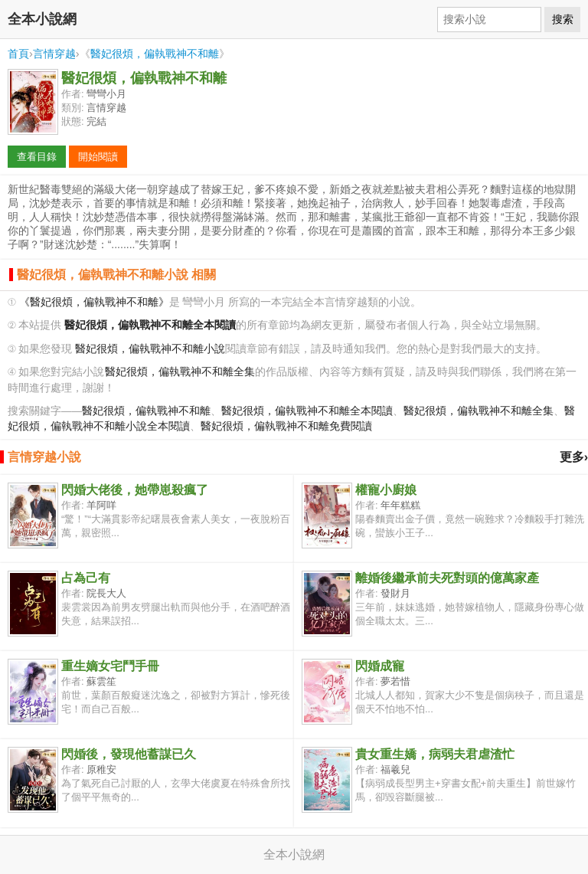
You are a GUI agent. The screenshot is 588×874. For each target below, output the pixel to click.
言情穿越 (54, 54)
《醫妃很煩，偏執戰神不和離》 (94, 302)
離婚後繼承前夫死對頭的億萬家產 (447, 578)
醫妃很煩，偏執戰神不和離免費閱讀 (286, 426)
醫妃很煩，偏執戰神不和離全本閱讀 (307, 411)
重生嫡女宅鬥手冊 (110, 666)
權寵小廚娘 (386, 490)
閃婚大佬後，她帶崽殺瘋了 (135, 490)
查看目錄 (37, 157)
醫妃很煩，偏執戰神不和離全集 (180, 372)
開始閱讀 (98, 157)
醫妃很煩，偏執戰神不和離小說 (150, 349)
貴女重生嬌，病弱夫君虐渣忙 (435, 754)
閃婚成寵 (380, 666)
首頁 (18, 54)
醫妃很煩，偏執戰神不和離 (155, 54)
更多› (574, 457)
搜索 (563, 19)
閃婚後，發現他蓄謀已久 (129, 754)
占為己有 (86, 578)
